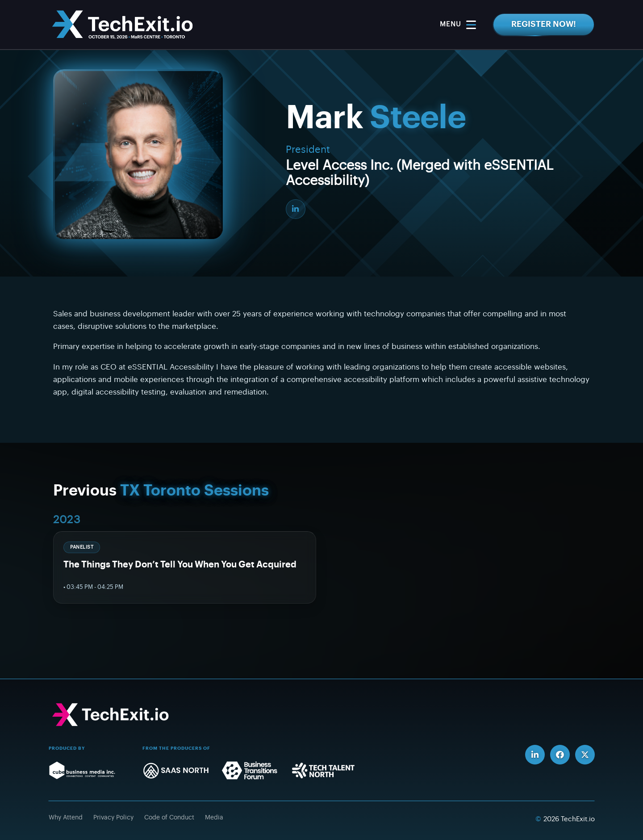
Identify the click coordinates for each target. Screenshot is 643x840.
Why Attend (66, 818)
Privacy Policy (113, 818)
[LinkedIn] (296, 209)
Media (214, 818)
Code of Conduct (169, 818)
